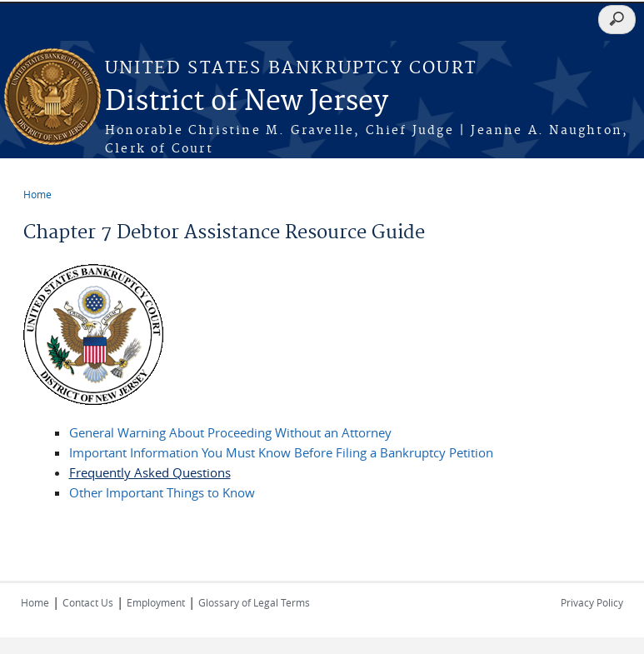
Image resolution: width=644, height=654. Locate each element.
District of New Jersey (247, 102)
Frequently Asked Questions (150, 472)
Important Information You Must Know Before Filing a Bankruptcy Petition (281, 452)
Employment (156, 602)
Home (37, 194)
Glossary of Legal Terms (254, 602)
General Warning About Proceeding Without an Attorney (230, 432)
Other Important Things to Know (162, 492)
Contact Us (88, 602)
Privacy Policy (592, 602)
